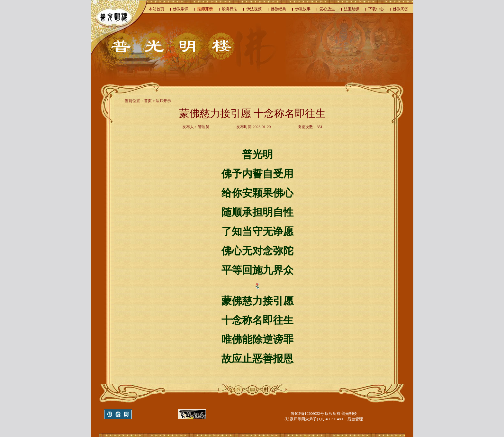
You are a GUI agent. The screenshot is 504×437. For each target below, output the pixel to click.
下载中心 (376, 9)
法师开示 (205, 9)
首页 (148, 101)
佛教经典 (278, 9)
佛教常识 (181, 9)
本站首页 (157, 9)
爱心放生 (327, 9)
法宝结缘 (352, 9)
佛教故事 (303, 9)
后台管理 (355, 419)
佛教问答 (401, 9)
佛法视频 (254, 9)
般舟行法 (230, 9)
